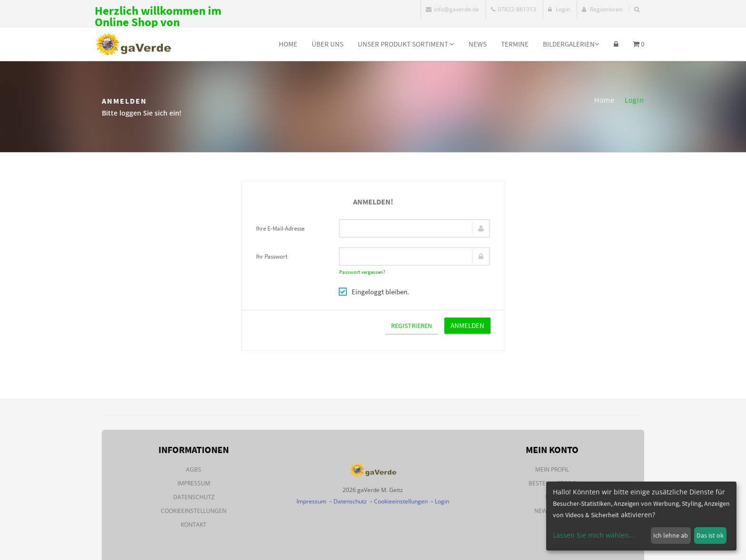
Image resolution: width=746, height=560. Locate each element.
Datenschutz (194, 497)
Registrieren (602, 9)
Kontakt (194, 525)
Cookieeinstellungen (194, 511)
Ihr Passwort (272, 256)
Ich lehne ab (671, 535)
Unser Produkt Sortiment (406, 44)
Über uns (328, 44)
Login (559, 9)
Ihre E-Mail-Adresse (280, 228)
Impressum (194, 483)
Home (288, 44)
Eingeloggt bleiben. (374, 292)
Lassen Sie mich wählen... (594, 535)
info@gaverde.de (452, 9)
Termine (515, 44)
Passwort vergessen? (362, 272)
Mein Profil (552, 469)
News (478, 44)
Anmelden (467, 325)
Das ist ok (710, 535)
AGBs (194, 469)
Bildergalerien (571, 44)
